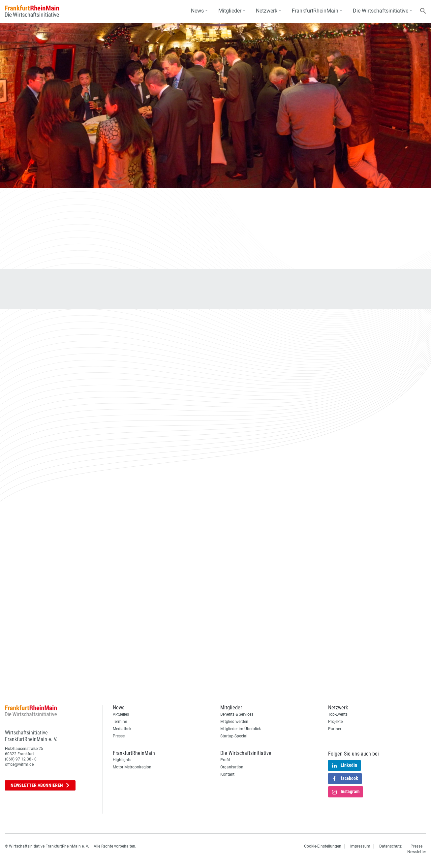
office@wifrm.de (19, 764)
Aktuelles (121, 714)
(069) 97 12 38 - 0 (21, 759)
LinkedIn (345, 766)
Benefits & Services (237, 714)
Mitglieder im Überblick (241, 729)
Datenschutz (390, 846)
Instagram (346, 792)
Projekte (335, 722)
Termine (120, 722)
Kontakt (227, 774)
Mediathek (122, 729)
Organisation (232, 767)
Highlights (122, 760)
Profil (225, 760)
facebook (345, 779)
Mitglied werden (234, 722)
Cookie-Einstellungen (323, 846)
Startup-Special (234, 736)
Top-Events (338, 714)
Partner (335, 729)
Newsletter (40, 785)
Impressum (360, 846)
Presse (119, 736)
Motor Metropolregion (132, 767)
